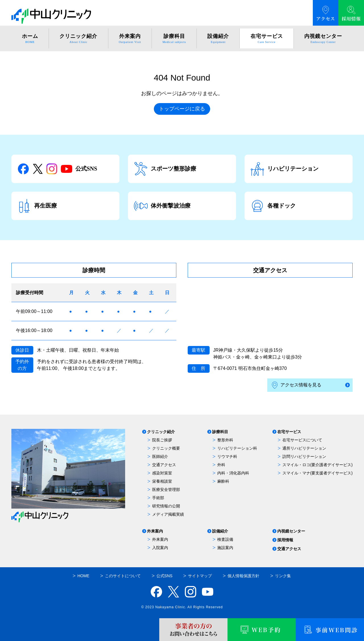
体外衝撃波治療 (162, 206)
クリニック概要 (166, 448)
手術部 (158, 498)
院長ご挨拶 (162, 440)
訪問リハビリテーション (304, 456)
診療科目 (220, 432)
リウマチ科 (227, 456)
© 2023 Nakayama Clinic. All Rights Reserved (182, 607)
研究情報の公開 (166, 506)
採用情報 (285, 540)
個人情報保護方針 (243, 576)
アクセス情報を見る (297, 385)
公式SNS (57, 169)
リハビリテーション (284, 169)
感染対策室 (162, 473)
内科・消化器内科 (233, 473)
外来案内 (155, 531)
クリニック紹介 (161, 432)
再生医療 (37, 206)
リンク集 (283, 576)
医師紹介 (160, 456)
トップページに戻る (182, 109)
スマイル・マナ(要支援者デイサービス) (318, 473)
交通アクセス (164, 465)
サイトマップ (200, 576)
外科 (221, 465)
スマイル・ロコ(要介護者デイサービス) (318, 465)
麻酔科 (223, 481)
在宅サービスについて (302, 440)
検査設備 (225, 539)
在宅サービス (289, 432)
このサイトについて (123, 576)
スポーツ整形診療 (165, 169)
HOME (83, 576)
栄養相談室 (162, 481)
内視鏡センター (291, 531)
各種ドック (273, 206)
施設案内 (225, 548)
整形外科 (225, 440)
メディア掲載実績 (168, 514)
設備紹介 (220, 531)
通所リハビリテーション (304, 448)
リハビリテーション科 (237, 448)
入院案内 (160, 548)
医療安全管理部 (166, 490)
